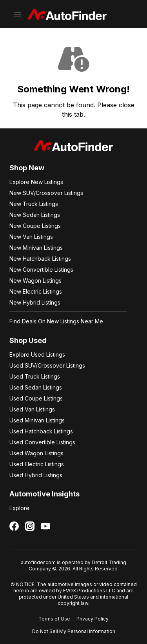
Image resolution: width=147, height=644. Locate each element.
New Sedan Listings (35, 215)
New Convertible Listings (41, 270)
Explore (19, 508)
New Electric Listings (36, 291)
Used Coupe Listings (36, 398)
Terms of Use (54, 619)
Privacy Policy (93, 619)
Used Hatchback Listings (41, 431)
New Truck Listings (34, 204)
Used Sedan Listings (36, 387)
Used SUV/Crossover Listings (47, 365)
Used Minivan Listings (37, 420)
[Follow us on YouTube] (45, 526)
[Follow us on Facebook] (14, 526)
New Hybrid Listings (35, 302)
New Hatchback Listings (40, 259)
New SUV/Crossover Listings (46, 193)
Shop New (27, 168)
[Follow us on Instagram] (30, 526)
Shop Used (28, 340)
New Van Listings (31, 237)
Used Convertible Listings (42, 442)
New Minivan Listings (36, 248)
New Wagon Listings (35, 281)
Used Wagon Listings (36, 453)
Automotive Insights (44, 494)
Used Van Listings (32, 409)
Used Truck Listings (35, 376)
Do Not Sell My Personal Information (74, 631)
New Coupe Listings (35, 226)
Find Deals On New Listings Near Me (56, 321)
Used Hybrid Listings (36, 475)
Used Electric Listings (37, 464)
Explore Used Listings (37, 354)
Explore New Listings (36, 182)
